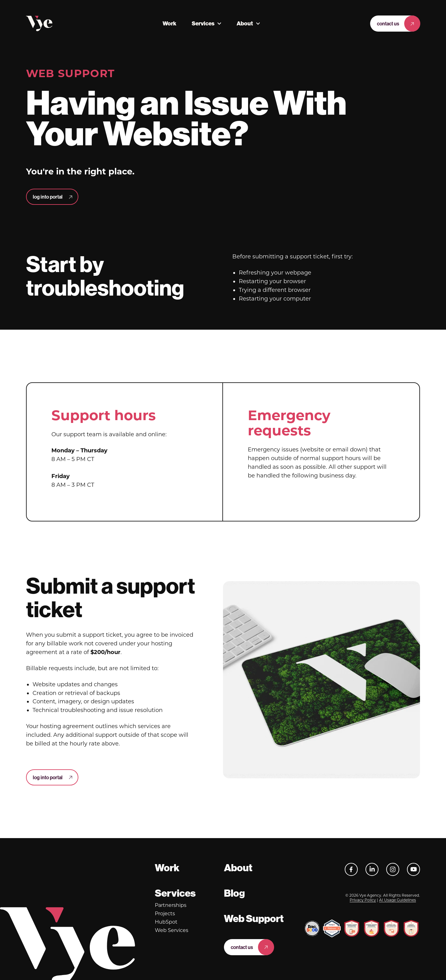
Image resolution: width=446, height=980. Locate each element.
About (245, 24)
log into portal (48, 197)
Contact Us (388, 24)
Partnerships (171, 905)
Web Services (172, 930)
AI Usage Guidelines (398, 900)
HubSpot (166, 922)
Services (203, 24)
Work (169, 24)
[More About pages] (258, 24)
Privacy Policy (363, 900)
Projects (165, 914)
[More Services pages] (219, 24)
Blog (234, 893)
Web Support (254, 919)
